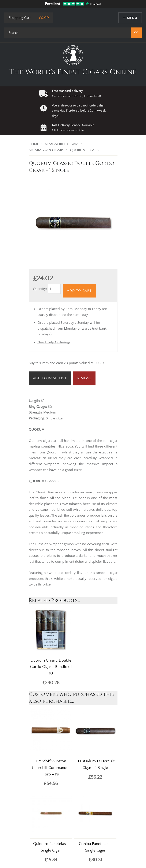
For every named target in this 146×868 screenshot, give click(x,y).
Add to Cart (79, 291)
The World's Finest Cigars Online (73, 72)
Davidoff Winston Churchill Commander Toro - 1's (51, 768)
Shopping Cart (19, 18)
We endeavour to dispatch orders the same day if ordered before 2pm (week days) (79, 111)
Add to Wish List (50, 378)
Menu (132, 18)
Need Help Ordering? (54, 342)
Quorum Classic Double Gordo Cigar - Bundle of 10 (51, 667)
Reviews (84, 378)
